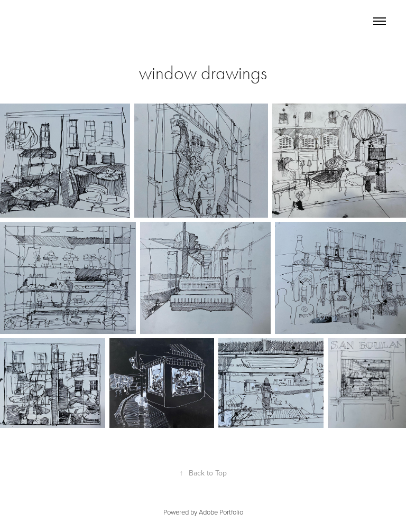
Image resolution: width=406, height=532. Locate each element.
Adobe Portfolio (221, 512)
